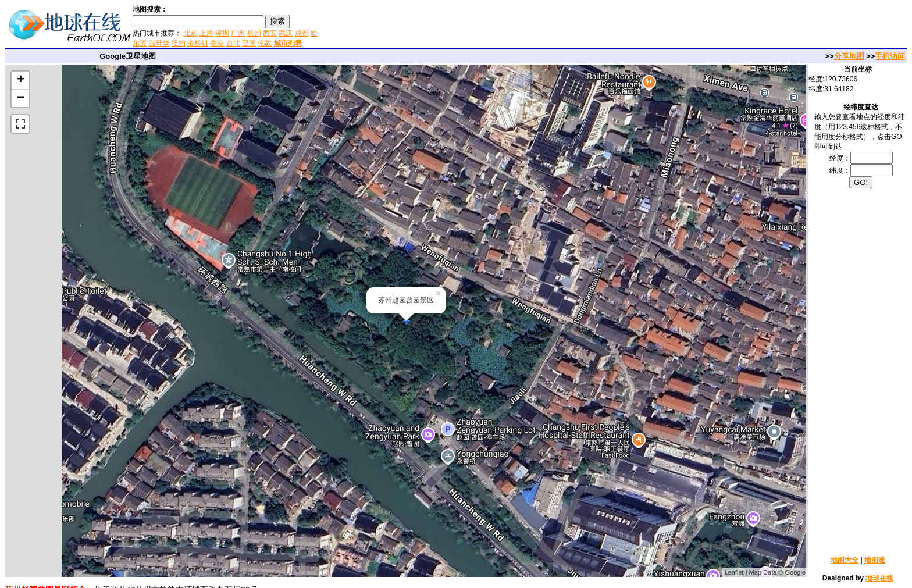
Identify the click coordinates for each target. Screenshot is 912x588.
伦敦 (265, 43)
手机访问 (890, 56)
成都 (302, 33)
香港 (217, 43)
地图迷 (875, 560)
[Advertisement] (459, 26)
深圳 (222, 33)
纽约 (179, 43)
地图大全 (845, 560)
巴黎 (249, 43)
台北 (233, 43)
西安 (270, 33)
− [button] (21, 98)
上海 (206, 33)
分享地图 (849, 56)
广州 (238, 33)
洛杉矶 (198, 43)
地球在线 (879, 578)
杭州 (254, 33)
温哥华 (159, 43)
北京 (190, 33)
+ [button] (21, 80)
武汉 (286, 33)
